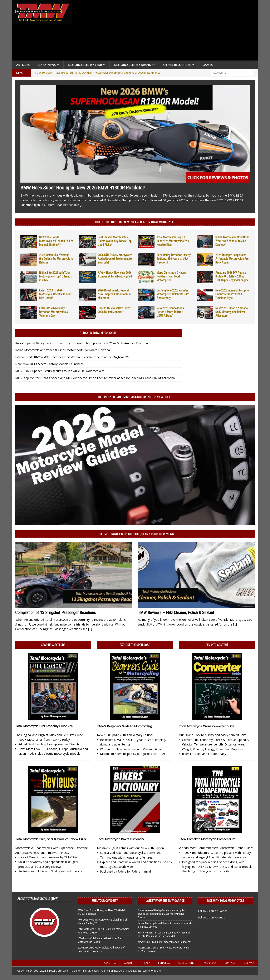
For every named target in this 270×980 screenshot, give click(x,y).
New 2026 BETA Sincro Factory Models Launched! (49, 364)
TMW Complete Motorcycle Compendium (207, 839)
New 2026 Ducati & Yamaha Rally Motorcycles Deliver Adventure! (232, 312)
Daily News (47, 65)
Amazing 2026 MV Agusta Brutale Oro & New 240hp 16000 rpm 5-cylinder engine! (232, 276)
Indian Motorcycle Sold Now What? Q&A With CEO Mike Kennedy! (232, 241)
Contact (230, 963)
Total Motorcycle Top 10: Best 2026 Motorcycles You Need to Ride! (173, 241)
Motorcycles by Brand (132, 65)
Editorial (164, 963)
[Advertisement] (167, 31)
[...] (82, 205)
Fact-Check (209, 963)
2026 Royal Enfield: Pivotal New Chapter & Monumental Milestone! (114, 294)
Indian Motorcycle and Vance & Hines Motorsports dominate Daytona (63, 350)
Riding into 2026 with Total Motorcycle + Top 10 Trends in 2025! (55, 276)
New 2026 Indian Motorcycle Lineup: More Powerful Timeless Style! (232, 294)
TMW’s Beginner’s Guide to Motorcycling (124, 726)
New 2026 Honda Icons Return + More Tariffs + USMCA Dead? (170, 312)
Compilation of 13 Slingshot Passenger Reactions (55, 613)
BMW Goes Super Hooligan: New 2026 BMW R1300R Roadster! (83, 188)
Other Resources (177, 65)
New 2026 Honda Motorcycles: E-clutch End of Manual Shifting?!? (56, 241)
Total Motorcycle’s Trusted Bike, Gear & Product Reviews (135, 534)
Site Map (249, 963)
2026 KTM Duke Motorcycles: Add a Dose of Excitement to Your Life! (115, 259)
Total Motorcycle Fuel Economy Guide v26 (44, 726)
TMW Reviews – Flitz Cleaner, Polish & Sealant (176, 613)
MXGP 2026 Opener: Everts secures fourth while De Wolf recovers (60, 371)
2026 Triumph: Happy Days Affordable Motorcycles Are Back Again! (232, 259)
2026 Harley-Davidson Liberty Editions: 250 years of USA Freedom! (174, 259)
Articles (23, 65)
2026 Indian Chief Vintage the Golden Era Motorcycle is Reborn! (56, 259)
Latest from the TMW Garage (165, 901)
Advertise (110, 963)
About (128, 963)
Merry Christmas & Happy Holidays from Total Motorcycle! (171, 276)
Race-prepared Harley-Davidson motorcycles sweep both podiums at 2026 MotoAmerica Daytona (82, 343)
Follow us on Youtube (212, 917)
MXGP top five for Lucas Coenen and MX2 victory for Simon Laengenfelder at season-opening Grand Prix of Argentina (95, 378)
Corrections (186, 963)
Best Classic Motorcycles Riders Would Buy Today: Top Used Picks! (115, 241)
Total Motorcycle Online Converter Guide (207, 726)
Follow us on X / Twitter (213, 911)
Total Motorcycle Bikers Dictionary (120, 839)
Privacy (145, 963)
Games (208, 65)
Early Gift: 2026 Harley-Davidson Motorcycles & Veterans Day (54, 312)
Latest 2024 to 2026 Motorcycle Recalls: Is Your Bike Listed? (55, 294)
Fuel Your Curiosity (105, 901)
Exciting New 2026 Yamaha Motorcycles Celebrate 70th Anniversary (173, 294)
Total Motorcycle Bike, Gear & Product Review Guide (51, 839)
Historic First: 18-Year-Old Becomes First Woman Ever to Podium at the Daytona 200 (73, 357)
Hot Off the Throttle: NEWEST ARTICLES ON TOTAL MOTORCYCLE (135, 222)
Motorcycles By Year (85, 65)
